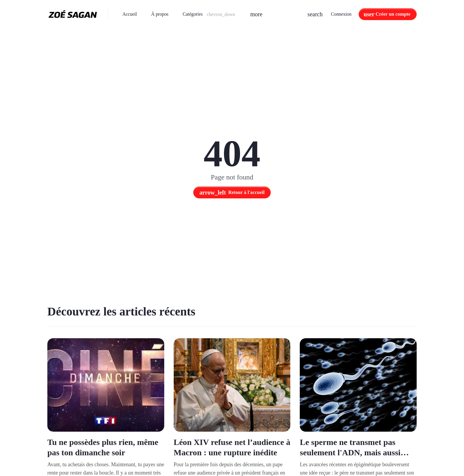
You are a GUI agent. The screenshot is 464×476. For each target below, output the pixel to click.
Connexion (341, 14)
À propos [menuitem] (160, 14)
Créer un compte (393, 14)
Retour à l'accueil (232, 192)
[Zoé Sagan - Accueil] (73, 14)
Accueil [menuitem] (130, 14)
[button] (209, 14)
